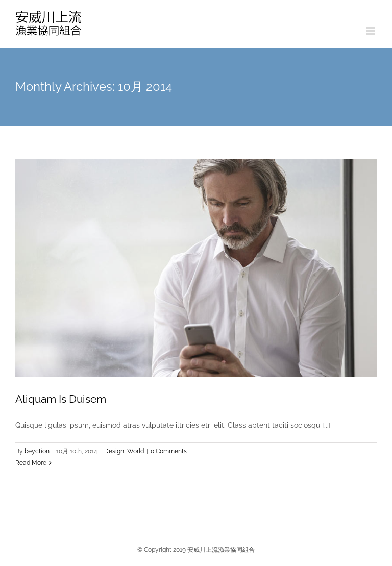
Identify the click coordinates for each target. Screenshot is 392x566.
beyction (37, 451)
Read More (31, 463)
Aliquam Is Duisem (61, 399)
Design (114, 451)
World (136, 451)
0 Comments (169, 451)
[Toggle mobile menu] (371, 31)
